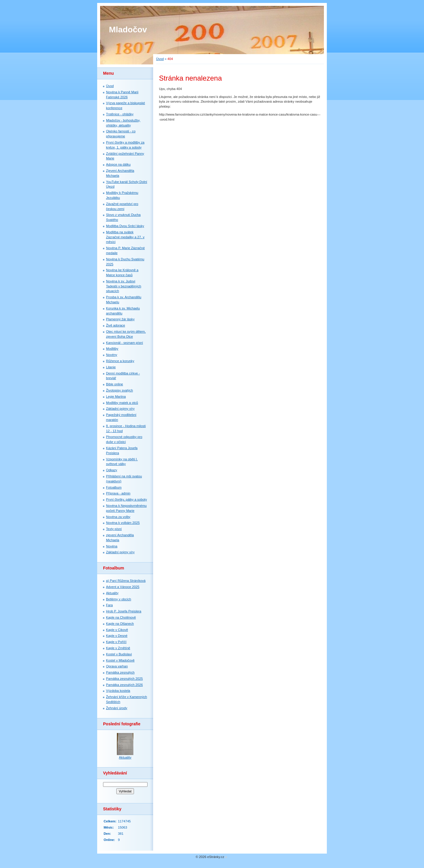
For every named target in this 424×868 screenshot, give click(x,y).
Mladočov (128, 30)
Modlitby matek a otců (122, 403)
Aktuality (112, 593)
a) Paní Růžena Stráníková (126, 581)
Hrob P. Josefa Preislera (124, 611)
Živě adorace (116, 325)
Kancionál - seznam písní (125, 343)
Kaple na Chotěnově (121, 617)
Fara (109, 605)
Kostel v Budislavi (119, 654)
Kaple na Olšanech (120, 624)
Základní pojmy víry (120, 409)
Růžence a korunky (120, 361)
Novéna (112, 546)
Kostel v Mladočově (120, 660)
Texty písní (114, 529)
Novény (112, 355)
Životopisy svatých (119, 390)
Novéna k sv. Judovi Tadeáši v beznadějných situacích (124, 286)
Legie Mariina (116, 396)
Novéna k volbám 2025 (123, 523)
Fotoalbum (114, 487)
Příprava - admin (118, 493)
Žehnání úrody (117, 708)
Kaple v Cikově (117, 630)
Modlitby (112, 349)
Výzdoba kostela (118, 691)
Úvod (160, 59)
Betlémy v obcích (119, 599)
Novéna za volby (118, 517)
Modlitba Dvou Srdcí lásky (125, 226)
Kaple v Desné (117, 636)
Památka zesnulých (120, 672)
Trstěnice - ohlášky (120, 114)
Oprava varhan (117, 666)
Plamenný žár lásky (120, 319)
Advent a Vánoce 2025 (123, 587)
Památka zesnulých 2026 (124, 685)
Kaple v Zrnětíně (118, 648)
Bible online (115, 384)
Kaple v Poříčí (116, 642)
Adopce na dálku (118, 164)
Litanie (111, 367)
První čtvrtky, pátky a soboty (126, 499)
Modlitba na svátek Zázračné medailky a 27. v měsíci (125, 237)
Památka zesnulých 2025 (124, 679)
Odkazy (112, 470)
